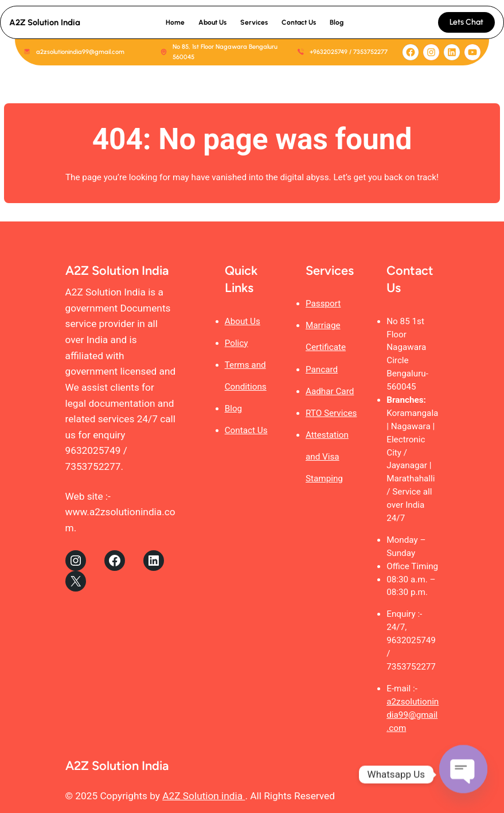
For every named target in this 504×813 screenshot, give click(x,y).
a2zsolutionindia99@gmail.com (413, 715)
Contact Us (246, 430)
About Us (243, 321)
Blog (233, 409)
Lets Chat (466, 22)
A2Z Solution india (204, 796)
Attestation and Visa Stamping (327, 457)
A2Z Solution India (45, 22)
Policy (237, 343)
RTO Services (331, 413)
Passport (323, 304)
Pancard (322, 369)
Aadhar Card (330, 391)
